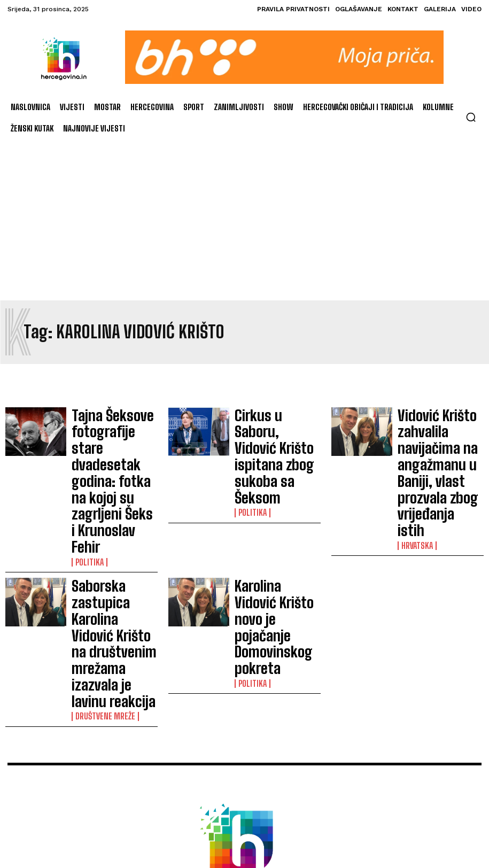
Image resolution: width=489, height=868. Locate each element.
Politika (87, 470)
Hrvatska (415, 461)
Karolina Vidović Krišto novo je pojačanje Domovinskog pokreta (273, 504)
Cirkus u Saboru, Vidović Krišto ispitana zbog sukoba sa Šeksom (276, 426)
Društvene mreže (101, 538)
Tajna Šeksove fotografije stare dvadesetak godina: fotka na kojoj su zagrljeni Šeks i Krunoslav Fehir (106, 435)
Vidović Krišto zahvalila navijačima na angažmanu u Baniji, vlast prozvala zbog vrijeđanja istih (438, 431)
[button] (471, 117)
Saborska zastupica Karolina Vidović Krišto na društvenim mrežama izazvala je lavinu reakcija (114, 509)
